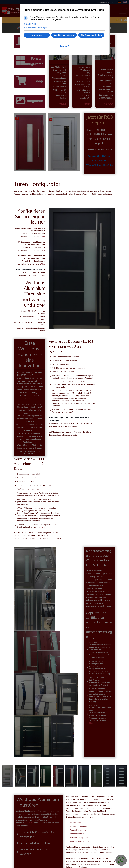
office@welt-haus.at (62, 850)
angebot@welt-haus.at (106, 2)
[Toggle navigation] (123, 11)
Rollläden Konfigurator (79, 762)
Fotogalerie (34, 101)
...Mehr (42, 236)
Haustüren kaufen (77, 747)
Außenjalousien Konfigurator (81, 766)
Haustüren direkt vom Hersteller (29, 270)
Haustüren (29, 748)
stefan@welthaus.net (63, 853)
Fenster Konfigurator (33, 61)
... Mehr (106, 432)
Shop (39, 81)
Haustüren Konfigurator (79, 751)
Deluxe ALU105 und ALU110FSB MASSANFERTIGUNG (99, 160)
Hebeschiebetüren (77, 759)
